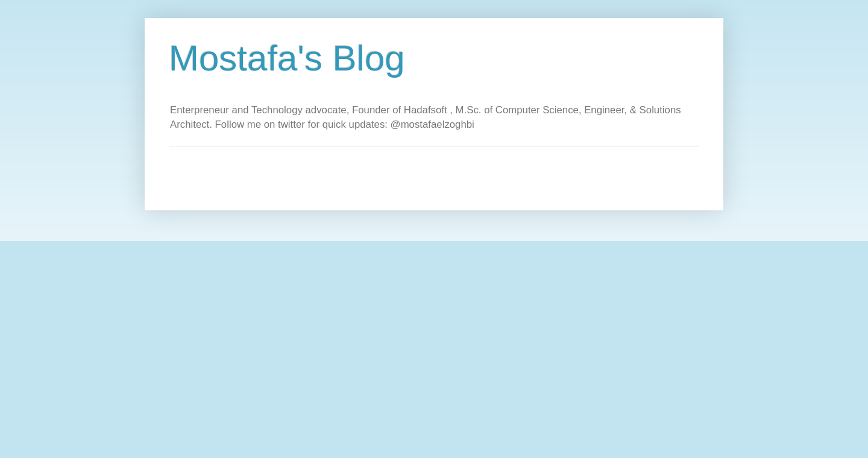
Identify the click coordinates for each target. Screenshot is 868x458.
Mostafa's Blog (287, 58)
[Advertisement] (388, 174)
